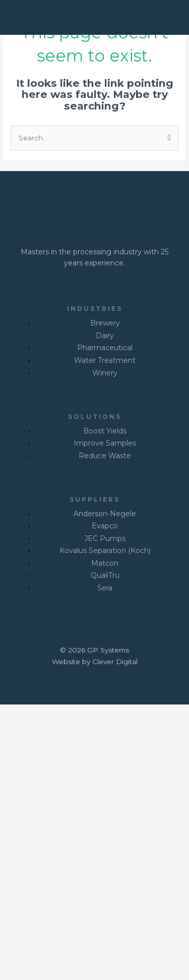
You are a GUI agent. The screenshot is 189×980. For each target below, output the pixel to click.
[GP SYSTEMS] (40, 17)
